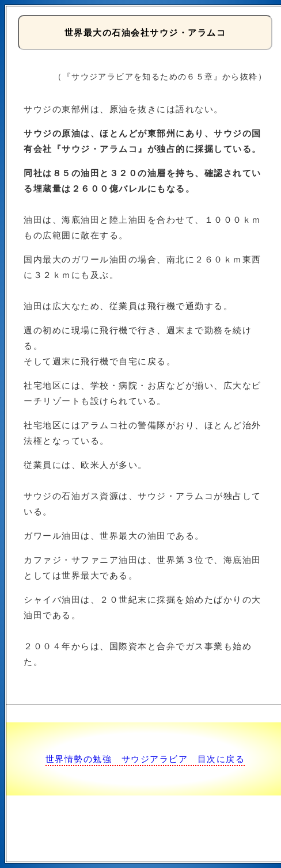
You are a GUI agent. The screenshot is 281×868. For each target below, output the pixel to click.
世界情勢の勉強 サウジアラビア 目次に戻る (145, 759)
